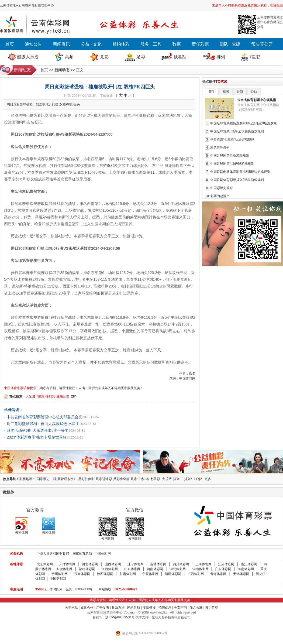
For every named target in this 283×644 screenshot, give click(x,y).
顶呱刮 (180, 57)
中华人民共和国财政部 (53, 554)
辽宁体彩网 (136, 564)
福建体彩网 (87, 569)
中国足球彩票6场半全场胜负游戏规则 (237, 131)
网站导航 (134, 608)
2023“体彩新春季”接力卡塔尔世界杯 (37, 437)
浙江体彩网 (249, 564)
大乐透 (30, 396)
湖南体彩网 (201, 569)
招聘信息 (165, 608)
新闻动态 (62, 70)
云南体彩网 (82, 574)
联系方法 (118, 608)
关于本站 (71, 608)
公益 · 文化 (91, 44)
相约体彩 (121, 44)
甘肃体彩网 (128, 574)
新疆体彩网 (173, 574)
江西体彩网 (110, 569)
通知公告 (33, 44)
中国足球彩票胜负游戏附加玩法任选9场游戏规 (244, 123)
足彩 (141, 57)
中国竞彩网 (58, 579)
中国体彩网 (103, 554)
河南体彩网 (155, 569)
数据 (177, 44)
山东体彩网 (132, 569)
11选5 (198, 479)
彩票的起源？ (220, 196)
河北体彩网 (90, 564)
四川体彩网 (181, 564)
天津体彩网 (67, 564)
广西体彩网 (196, 574)
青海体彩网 (218, 574)
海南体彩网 (246, 569)
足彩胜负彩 (86, 479)
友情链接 (149, 608)
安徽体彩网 (64, 569)
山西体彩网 (113, 564)
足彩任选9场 (140, 479)
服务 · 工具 (151, 44)
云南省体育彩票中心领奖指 (257, 100)
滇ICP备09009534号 (120, 617)
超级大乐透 (28, 57)
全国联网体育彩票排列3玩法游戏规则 (237, 180)
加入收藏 (196, 608)
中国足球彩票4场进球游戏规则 (232, 164)
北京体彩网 (45, 564)
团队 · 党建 (230, 44)
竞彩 (104, 57)
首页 (10, 44)
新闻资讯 (61, 44)
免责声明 (180, 608)
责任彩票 (200, 44)
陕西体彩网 (105, 574)
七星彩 (155, 479)
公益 (254, 92)
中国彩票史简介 (222, 188)
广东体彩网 (223, 569)
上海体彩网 (203, 564)
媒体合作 (87, 608)
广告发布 (103, 608)
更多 (208, 479)
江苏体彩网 (226, 564)
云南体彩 (22, 526)
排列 (221, 57)
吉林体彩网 (158, 564)
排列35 (50, 396)
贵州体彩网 (60, 574)
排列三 (178, 479)
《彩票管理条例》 (64, 479)
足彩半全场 (121, 479)
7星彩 (255, 57)
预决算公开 (262, 44)
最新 (240, 92)
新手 (212, 92)
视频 (226, 92)
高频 (69, 57)
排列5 (188, 479)
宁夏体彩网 (150, 574)
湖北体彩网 (178, 569)
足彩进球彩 (104, 479)
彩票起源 (26, 479)
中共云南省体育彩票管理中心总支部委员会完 (44, 417)
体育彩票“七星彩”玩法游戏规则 (232, 139)
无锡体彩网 (241, 574)
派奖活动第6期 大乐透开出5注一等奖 (38, 430)
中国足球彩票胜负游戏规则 (230, 156)
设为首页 (212, 608)
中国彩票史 (42, 479)
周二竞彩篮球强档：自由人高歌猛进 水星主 (43, 424)
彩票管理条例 (220, 148)
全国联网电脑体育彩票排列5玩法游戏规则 (240, 172)
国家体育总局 (82, 554)
